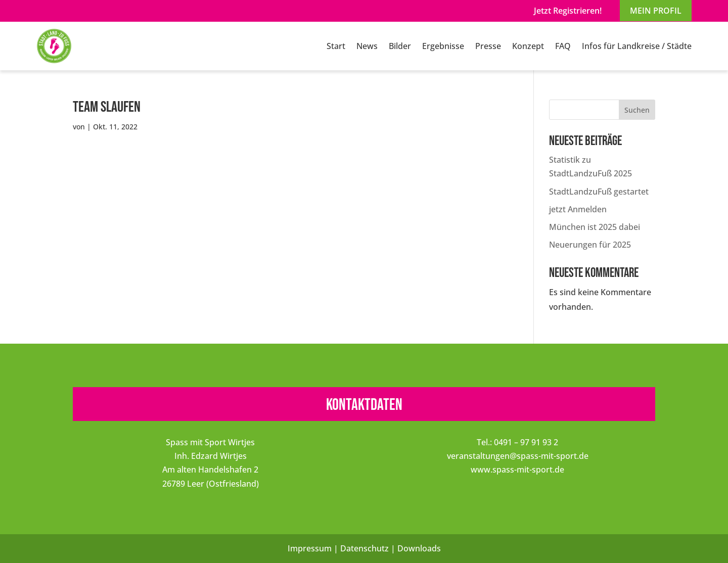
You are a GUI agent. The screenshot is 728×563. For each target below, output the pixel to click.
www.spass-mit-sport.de (517, 470)
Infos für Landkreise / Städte (637, 46)
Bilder (400, 46)
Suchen (637, 110)
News (367, 46)
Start (336, 46)
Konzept (528, 46)
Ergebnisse (443, 46)
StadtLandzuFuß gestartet (599, 192)
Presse (488, 46)
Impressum (310, 548)
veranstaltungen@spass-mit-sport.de (518, 456)
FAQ (563, 46)
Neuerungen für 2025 (590, 245)
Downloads (419, 548)
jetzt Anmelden (578, 209)
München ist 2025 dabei (595, 227)
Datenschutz (365, 548)
